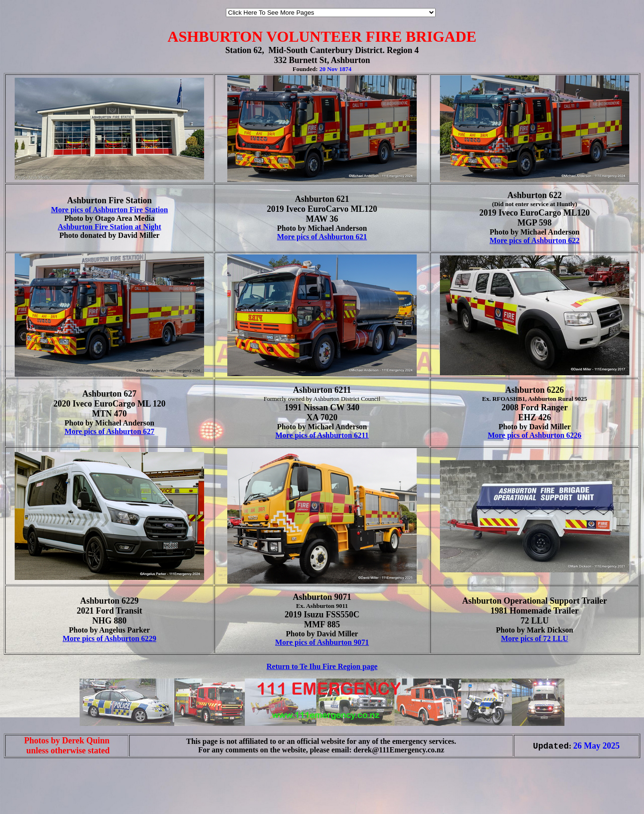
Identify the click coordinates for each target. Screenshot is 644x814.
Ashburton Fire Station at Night (109, 227)
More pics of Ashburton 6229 (109, 638)
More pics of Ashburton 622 (535, 240)
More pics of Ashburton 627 (109, 431)
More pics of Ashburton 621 (322, 237)
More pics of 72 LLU (535, 638)
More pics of (509, 435)
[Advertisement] (32, 794)
